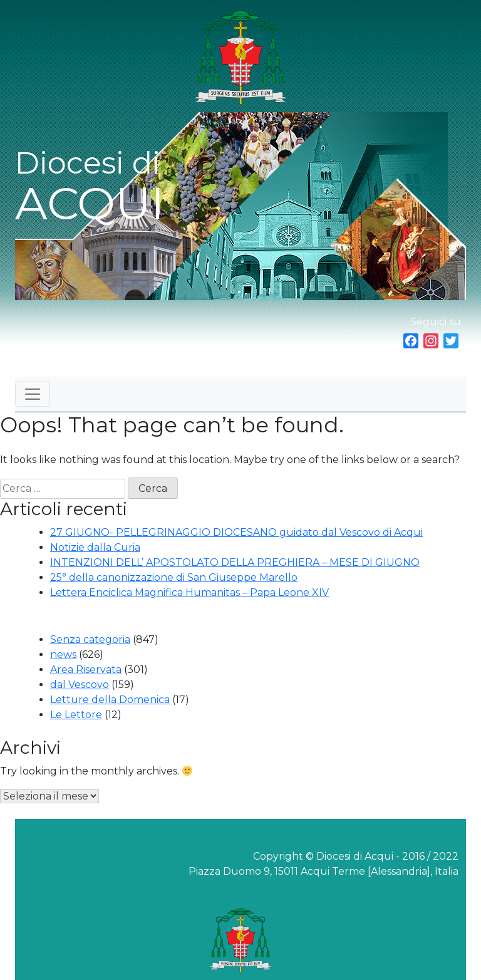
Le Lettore (76, 715)
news (63, 654)
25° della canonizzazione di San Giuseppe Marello (174, 577)
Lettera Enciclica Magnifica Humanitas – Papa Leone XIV (189, 592)
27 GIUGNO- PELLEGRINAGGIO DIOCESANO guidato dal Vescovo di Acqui (236, 532)
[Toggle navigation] (33, 394)
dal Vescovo (80, 685)
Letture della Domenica (110, 700)
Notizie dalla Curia (95, 547)
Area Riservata (86, 670)
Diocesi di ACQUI (90, 188)
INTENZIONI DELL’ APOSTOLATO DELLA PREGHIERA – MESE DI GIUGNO (235, 562)
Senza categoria (90, 639)
